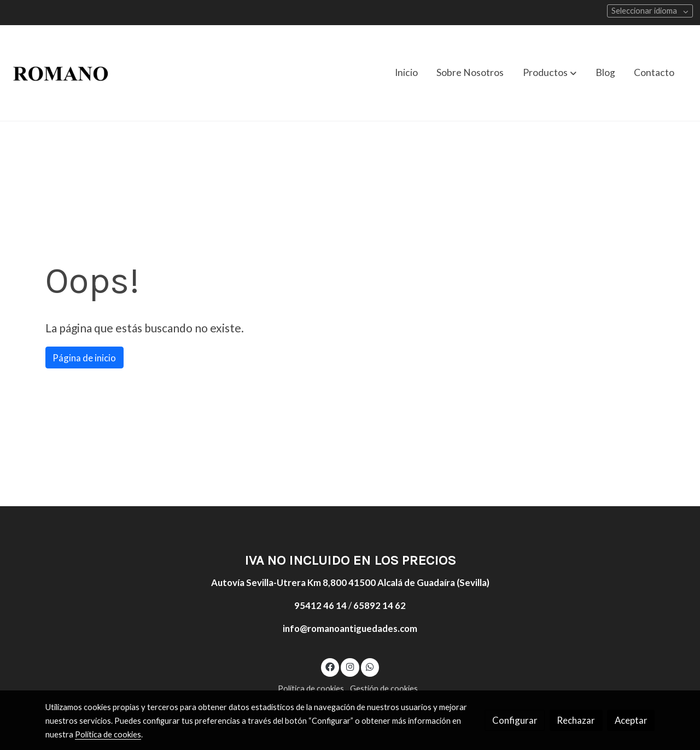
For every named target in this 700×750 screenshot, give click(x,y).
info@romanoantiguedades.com (350, 628)
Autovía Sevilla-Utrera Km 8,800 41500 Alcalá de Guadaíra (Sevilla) (350, 582)
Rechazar (576, 720)
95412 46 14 (320, 605)
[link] (61, 73)
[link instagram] (350, 666)
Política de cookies (311, 689)
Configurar (515, 720)
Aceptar (631, 720)
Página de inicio (84, 358)
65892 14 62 (380, 605)
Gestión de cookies (384, 689)
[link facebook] (330, 666)
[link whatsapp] (370, 666)
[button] (550, 73)
